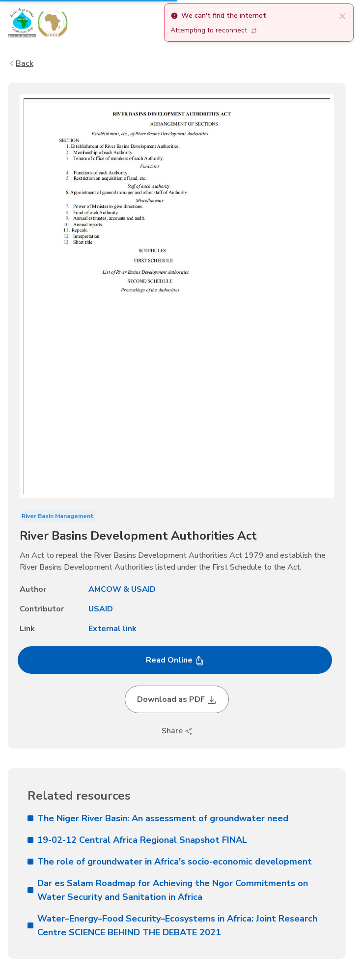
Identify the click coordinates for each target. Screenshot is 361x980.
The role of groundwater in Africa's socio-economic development (170, 862)
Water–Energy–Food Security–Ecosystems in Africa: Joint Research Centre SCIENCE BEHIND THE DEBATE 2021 (172, 925)
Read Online (175, 660)
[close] (342, 16)
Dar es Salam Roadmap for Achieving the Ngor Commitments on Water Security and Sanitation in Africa (168, 890)
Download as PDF (177, 699)
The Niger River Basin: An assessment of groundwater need (158, 818)
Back (21, 63)
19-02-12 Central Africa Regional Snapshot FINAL (137, 840)
